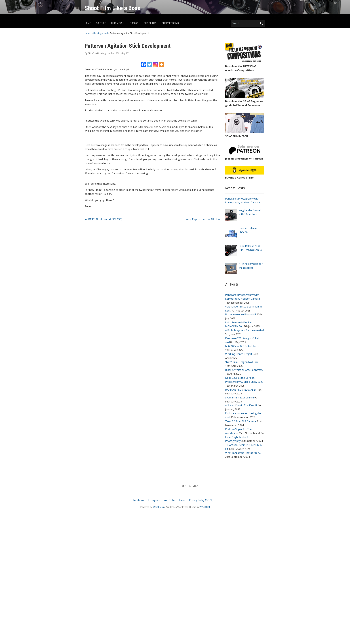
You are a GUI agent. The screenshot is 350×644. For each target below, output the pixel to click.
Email (182, 500)
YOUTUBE (101, 23)
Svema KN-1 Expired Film (239, 398)
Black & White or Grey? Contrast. (244, 370)
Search (261, 23)
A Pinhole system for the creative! (245, 330)
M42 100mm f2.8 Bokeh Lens (242, 346)
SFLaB (91, 53)
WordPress (158, 507)
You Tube (170, 500)
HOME (88, 23)
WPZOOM (205, 507)
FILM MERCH (118, 23)
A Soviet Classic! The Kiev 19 (241, 405)
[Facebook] (144, 64)
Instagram (154, 500)
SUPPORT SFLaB (170, 23)
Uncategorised (100, 33)
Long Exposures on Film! (203, 219)
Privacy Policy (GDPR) (201, 500)
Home (88, 33)
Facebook (139, 500)
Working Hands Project (239, 354)
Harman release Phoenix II (241, 314)
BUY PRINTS (150, 23)
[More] (162, 64)
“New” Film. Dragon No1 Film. (242, 362)
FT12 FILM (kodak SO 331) (103, 219)
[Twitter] (150, 64)
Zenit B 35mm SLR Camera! (241, 421)
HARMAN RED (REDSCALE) (240, 390)
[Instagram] (156, 64)
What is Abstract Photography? (243, 453)
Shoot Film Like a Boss (112, 8)
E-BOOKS (134, 23)
